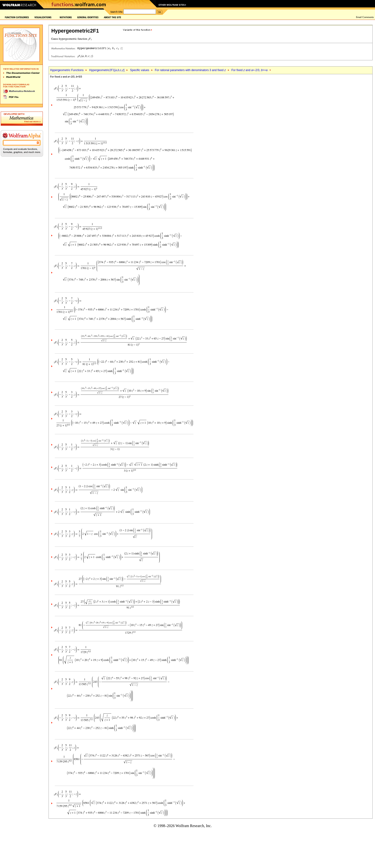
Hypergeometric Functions (67, 70)
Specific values (140, 70)
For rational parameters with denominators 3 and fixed (190, 70)
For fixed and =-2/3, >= (249, 70)
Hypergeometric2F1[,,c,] (107, 70)
